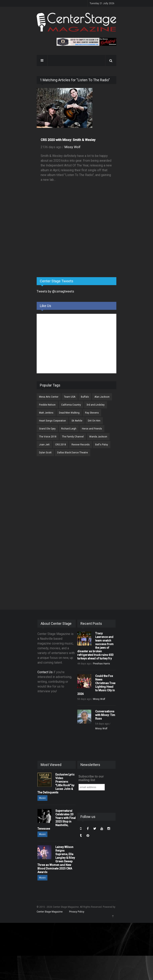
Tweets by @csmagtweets (55, 291)
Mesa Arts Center (49, 397)
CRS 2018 (61, 445)
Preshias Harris (102, 664)
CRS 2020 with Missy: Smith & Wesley (68, 140)
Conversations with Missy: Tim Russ (105, 715)
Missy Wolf (72, 147)
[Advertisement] (67, 243)
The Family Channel (73, 437)
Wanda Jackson (98, 437)
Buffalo (85, 397)
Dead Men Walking (69, 413)
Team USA (70, 397)
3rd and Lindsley (96, 405)
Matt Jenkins (46, 413)
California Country (71, 405)
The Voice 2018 (48, 437)
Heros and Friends (92, 429)
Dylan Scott (45, 453)
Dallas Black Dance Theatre (73, 453)
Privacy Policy (77, 912)
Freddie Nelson (47, 405)
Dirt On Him (94, 421)
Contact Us (45, 672)
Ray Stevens (92, 413)
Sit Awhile (77, 421)
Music (42, 798)
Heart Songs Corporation (52, 421)
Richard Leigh (69, 429)
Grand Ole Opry (47, 429)
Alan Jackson (102, 397)
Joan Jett (44, 445)
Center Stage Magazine (50, 912)
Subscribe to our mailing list (91, 778)
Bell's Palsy (102, 445)
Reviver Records (81, 445)
